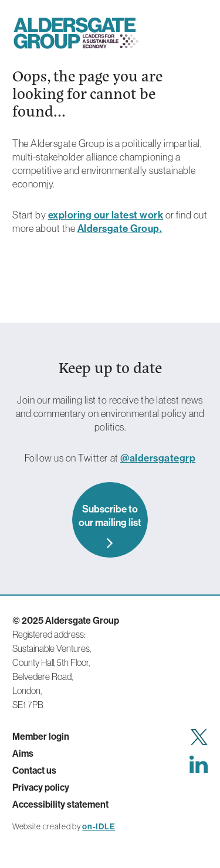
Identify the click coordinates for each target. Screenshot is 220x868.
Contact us (34, 770)
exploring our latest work (106, 215)
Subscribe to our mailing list (110, 515)
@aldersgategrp (158, 458)
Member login (41, 736)
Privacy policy (41, 787)
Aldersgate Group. (120, 228)
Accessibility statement (60, 804)
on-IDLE (99, 826)
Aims (23, 753)
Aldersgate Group (76, 33)
